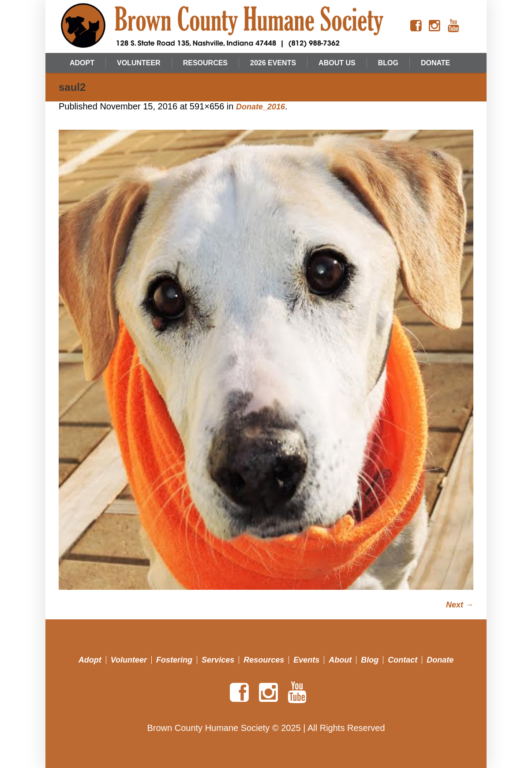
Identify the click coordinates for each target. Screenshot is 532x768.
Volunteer (129, 660)
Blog (370, 660)
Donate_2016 (260, 107)
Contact (403, 660)
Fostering (174, 660)
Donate (440, 660)
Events (306, 660)
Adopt (90, 660)
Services (218, 660)
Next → (460, 605)
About (340, 660)
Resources (264, 660)
